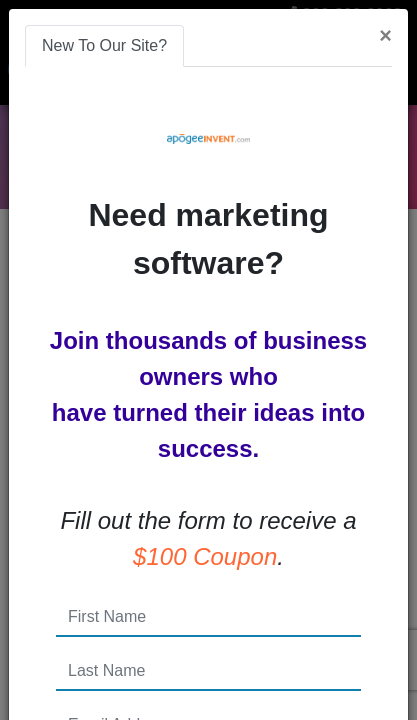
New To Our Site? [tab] (104, 45)
